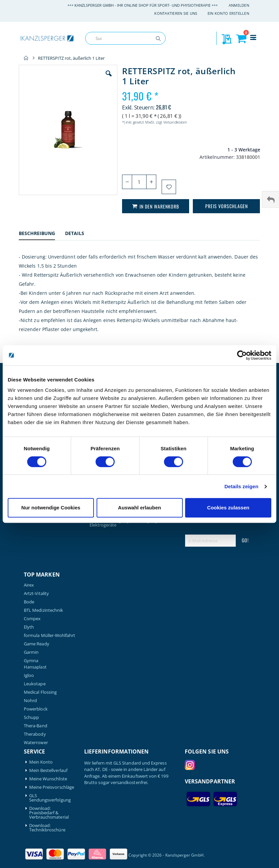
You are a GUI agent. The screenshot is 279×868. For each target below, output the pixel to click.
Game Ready (37, 644)
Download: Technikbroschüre (47, 828)
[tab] (42, 234)
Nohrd (30, 701)
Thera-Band (36, 726)
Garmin (31, 652)
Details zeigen (241, 486)
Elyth (29, 627)
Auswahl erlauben (139, 508)
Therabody (35, 734)
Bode (29, 602)
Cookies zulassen (228, 508)
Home (26, 58)
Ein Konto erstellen (228, 13)
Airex (29, 585)
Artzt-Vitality (36, 593)
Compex (32, 619)
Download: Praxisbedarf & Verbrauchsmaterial (49, 813)
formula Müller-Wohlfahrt (50, 635)
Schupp (31, 717)
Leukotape (35, 684)
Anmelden (239, 5)
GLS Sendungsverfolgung (50, 798)
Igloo (29, 675)
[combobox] (125, 38)
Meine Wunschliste (48, 779)
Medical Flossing (40, 692)
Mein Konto (41, 762)
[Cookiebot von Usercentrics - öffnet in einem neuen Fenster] (242, 355)
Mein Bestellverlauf (48, 770)
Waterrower (36, 743)
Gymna (31, 661)
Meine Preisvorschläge (52, 787)
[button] (109, 79)
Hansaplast (35, 667)
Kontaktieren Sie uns (176, 13)
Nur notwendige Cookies (51, 508)
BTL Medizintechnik (43, 610)
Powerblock (36, 709)
